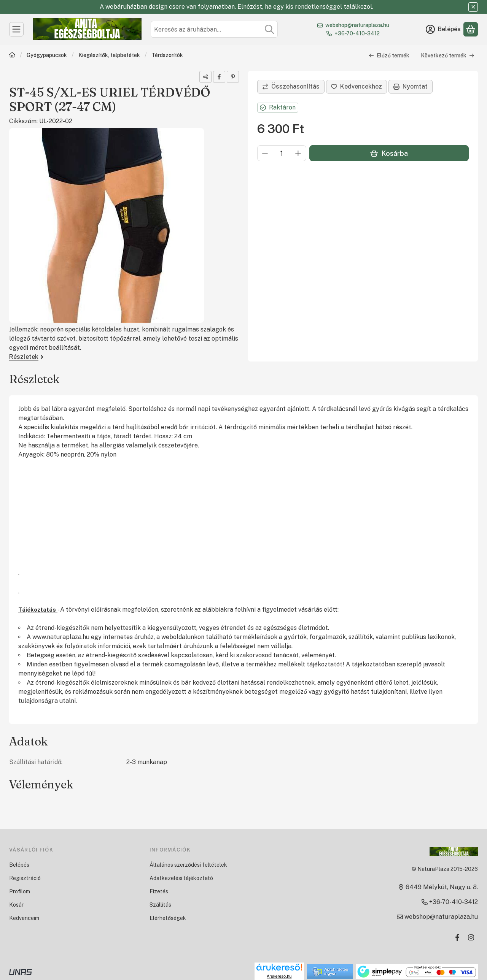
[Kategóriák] (16, 29)
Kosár (16, 905)
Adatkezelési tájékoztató (181, 878)
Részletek (26, 357)
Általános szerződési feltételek (188, 865)
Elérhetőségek (168, 918)
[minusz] (265, 153)
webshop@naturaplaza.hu (357, 25)
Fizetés (159, 891)
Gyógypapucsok (47, 55)
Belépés (19, 865)
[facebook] (219, 77)
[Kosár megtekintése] (471, 29)
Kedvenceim (24, 918)
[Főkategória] (12, 56)
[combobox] (214, 29)
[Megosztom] (205, 77)
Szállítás (160, 905)
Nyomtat (411, 86)
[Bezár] (473, 7)
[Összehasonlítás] (291, 87)
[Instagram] (471, 937)
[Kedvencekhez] (356, 87)
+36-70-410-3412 (357, 33)
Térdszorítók (167, 55)
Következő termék (448, 56)
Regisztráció (25, 878)
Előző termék (389, 56)
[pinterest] (233, 77)
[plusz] (298, 153)
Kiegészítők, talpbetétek (109, 55)
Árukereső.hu (279, 976)
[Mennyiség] (282, 153)
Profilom (20, 891)
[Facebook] (457, 937)
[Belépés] (443, 29)
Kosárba (389, 153)
